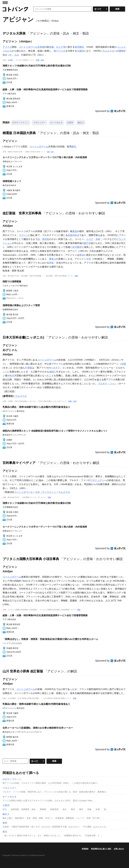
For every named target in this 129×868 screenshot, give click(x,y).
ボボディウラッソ (20, 123)
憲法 (81, 255)
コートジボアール (39, 147)
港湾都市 (79, 47)
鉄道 (70, 235)
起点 (77, 235)
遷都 (121, 51)
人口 (17, 55)
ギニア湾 (61, 47)
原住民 (46, 239)
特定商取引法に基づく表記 (101, 849)
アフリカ (7, 47)
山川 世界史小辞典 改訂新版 (23, 671)
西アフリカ (60, 51)
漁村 (51, 372)
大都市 (80, 51)
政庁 (86, 243)
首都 (51, 47)
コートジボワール (47, 360)
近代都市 (77, 247)
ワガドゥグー (39, 123)
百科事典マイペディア (19, 463)
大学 (89, 259)
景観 (30, 368)
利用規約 (85, 849)
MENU (5, 3)
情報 (38, 60)
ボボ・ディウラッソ (46, 492)
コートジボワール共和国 (32, 47)
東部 (75, 231)
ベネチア (55, 368)
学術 (51, 263)
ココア (90, 239)
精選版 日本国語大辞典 (19, 133)
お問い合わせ (119, 849)
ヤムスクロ (108, 51)
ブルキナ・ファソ (107, 384)
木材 (98, 239)
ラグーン (24, 235)
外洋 (12, 376)
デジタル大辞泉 (14, 33)
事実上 (53, 259)
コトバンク (15, 9)
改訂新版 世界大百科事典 (22, 213)
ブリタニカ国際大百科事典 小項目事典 (31, 559)
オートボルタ (56, 123)
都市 (74, 147)
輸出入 (81, 123)
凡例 (42, 60)
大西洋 (70, 123)
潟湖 (123, 364)
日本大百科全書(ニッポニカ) (23, 337)
